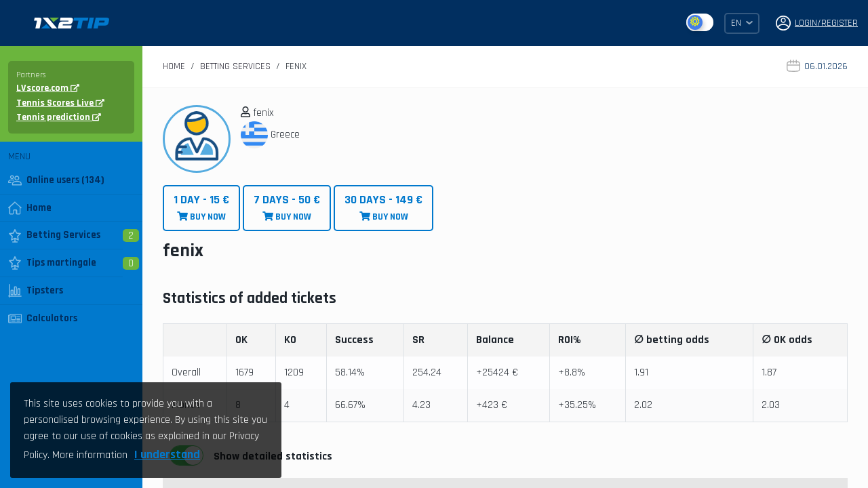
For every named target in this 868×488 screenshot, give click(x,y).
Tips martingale (52, 263)
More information (90, 455)
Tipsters (36, 291)
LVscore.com (48, 88)
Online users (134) (56, 180)
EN (742, 23)
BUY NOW (201, 208)
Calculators (43, 319)
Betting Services (54, 235)
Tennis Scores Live (60, 103)
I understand (167, 454)
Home (30, 208)
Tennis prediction (59, 117)
